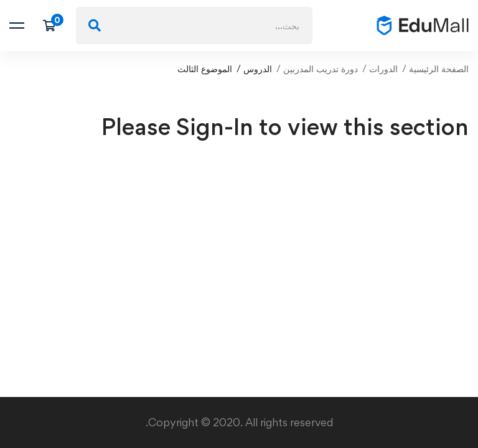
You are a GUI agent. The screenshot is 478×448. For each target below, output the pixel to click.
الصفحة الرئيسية (439, 69)
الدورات (383, 69)
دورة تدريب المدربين (321, 69)
